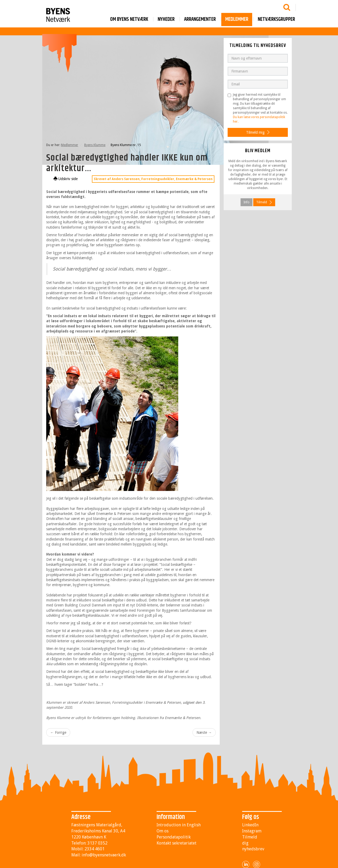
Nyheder (166, 19)
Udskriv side (66, 179)
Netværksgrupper (276, 19)
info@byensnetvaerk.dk (104, 855)
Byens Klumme (95, 145)
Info (247, 202)
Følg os (251, 817)
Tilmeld (262, 202)
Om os (163, 831)
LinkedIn (250, 825)
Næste (204, 732)
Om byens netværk (129, 19)
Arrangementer (200, 19)
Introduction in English (179, 825)
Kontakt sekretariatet (177, 843)
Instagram (252, 831)
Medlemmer (237, 19)
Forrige (58, 732)
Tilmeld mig (255, 132)
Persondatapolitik (174, 837)
